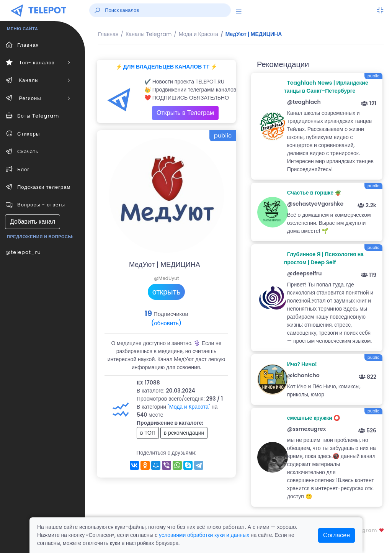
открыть (167, 292)
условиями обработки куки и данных (204, 535)
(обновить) (166, 323)
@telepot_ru (23, 252)
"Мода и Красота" (189, 407)
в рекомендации (184, 433)
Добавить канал (33, 222)
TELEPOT (47, 10)
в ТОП (148, 433)
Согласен (336, 535)
